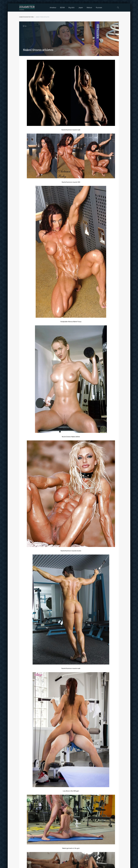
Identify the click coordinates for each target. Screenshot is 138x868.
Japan (81, 8)
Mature (89, 8)
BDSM (62, 8)
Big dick (71, 8)
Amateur (53, 8)
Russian (99, 8)
